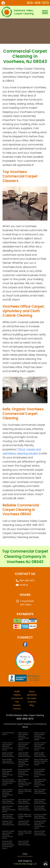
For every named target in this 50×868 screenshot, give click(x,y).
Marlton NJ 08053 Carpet (41, 759)
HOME (17, 692)
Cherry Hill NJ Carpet (8, 780)
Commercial (17, 698)
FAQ (17, 702)
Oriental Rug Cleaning (8, 756)
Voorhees (23, 529)
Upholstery (32, 695)
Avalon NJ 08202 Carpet (25, 790)
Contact (17, 709)
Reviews (17, 705)
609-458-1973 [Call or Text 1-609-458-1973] (38, 3)
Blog (32, 705)
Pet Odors (32, 698)
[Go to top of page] (46, 864)
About (32, 692)
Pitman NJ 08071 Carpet (25, 831)
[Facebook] (5, 3)
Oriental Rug (21, 736)
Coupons (32, 702)
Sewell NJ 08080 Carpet (25, 815)
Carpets (17, 695)
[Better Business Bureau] (25, 681)
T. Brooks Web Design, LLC (25, 864)
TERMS (25, 854)
